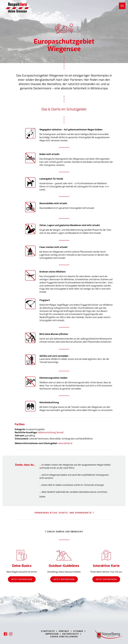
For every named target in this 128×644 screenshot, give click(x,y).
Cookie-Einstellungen (64, 637)
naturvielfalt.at (65, 443)
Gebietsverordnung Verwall (51, 432)
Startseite (48, 631)
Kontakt (64, 631)
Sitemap (78, 631)
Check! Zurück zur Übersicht (65, 532)
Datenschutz (71, 634)
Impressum (52, 634)
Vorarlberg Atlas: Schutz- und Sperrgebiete (63, 513)
